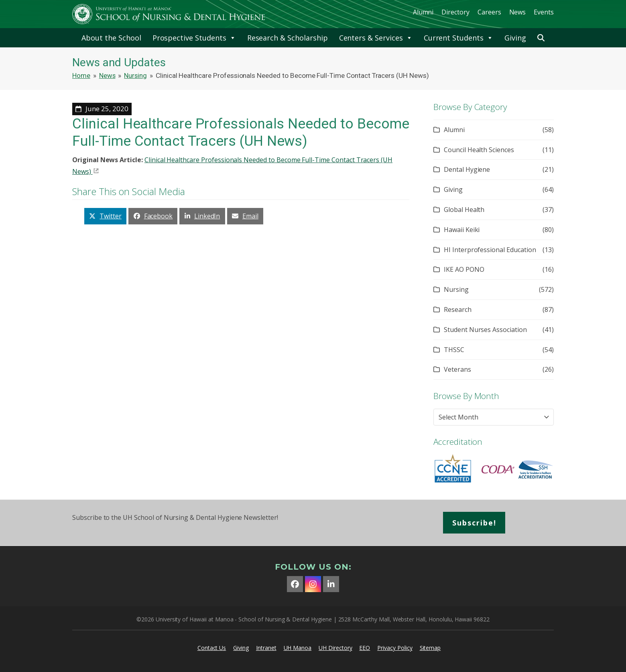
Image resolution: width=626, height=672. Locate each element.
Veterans (457, 369)
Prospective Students (194, 38)
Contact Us (212, 648)
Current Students (458, 38)
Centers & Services (376, 38)
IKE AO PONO (464, 269)
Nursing (456, 289)
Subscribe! (474, 523)
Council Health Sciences (479, 150)
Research (458, 310)
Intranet (266, 648)
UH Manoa (298, 648)
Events (544, 12)
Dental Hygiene (467, 169)
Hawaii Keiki (462, 230)
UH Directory (335, 648)
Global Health (464, 210)
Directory (455, 12)
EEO (365, 648)
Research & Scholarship (288, 38)
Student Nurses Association (485, 330)
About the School (111, 38)
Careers (489, 12)
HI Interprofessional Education (490, 250)
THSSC (454, 350)
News (518, 12)
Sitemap (430, 648)
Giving (515, 38)
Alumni (423, 12)
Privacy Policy (395, 648)
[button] (541, 38)
